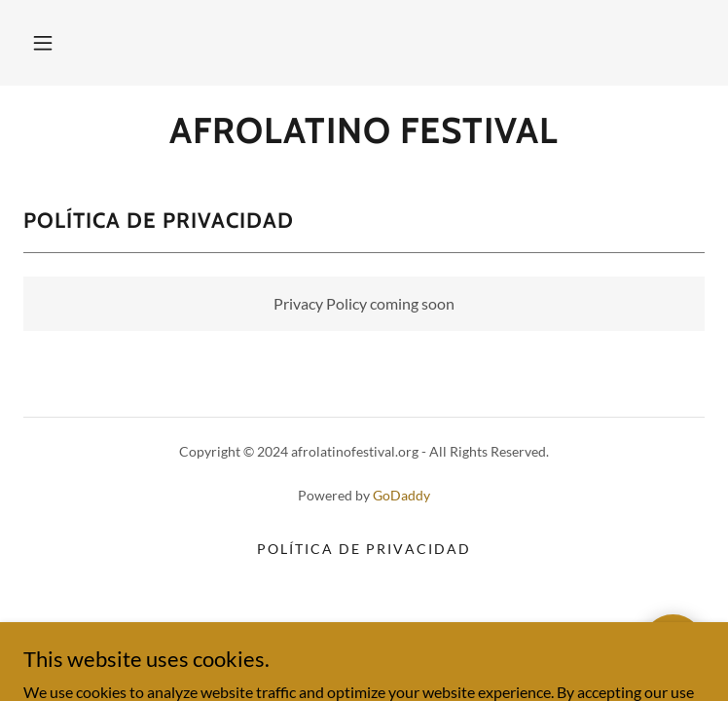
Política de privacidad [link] (364, 549)
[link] (364, 130)
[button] (43, 43)
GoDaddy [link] (401, 495)
